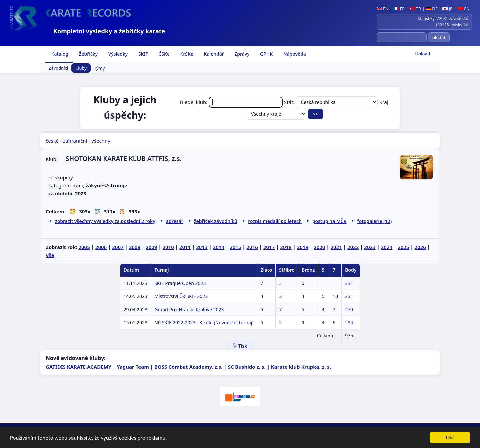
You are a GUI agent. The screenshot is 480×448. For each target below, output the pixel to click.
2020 (319, 247)
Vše (50, 255)
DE (432, 9)
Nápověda (294, 54)
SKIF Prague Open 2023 (180, 283)
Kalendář (213, 54)
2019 (303, 247)
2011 (185, 247)
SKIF (142, 54)
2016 (252, 247)
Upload (422, 54)
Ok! (450, 439)
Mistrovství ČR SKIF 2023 (181, 296)
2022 (353, 247)
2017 (269, 247)
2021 (336, 247)
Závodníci (58, 68)
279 (349, 309)
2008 (135, 247)
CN (463, 9)
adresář (175, 221)
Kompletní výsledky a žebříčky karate (109, 31)
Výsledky (117, 54)
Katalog (59, 54)
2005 (84, 247)
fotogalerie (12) (374, 221)
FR (399, 9)
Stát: (331, 102)
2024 (387, 247)
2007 (118, 247)
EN (383, 9)
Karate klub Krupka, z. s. (301, 367)
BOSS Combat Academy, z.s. (188, 367)
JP (447, 9)
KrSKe (186, 54)
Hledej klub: (232, 102)
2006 (101, 247)
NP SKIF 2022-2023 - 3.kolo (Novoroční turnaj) (204, 322)
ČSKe (163, 54)
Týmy (99, 68)
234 (349, 322)
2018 (286, 247)
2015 (235, 247)
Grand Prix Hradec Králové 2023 (189, 309)
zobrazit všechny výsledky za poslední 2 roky (105, 221)
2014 (219, 247)
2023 (370, 247)
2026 (420, 247)
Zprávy (241, 54)
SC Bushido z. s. (246, 367)
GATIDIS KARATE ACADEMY (78, 367)
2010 (168, 247)
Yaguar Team (133, 367)
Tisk (240, 346)
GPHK (266, 54)
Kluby (81, 68)
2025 (403, 247)
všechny (101, 141)
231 (349, 283)
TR (415, 9)
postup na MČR (329, 221)
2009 (151, 247)
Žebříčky (88, 54)
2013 (202, 247)
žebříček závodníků (216, 221)
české (52, 141)
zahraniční (75, 141)
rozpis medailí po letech (275, 221)
